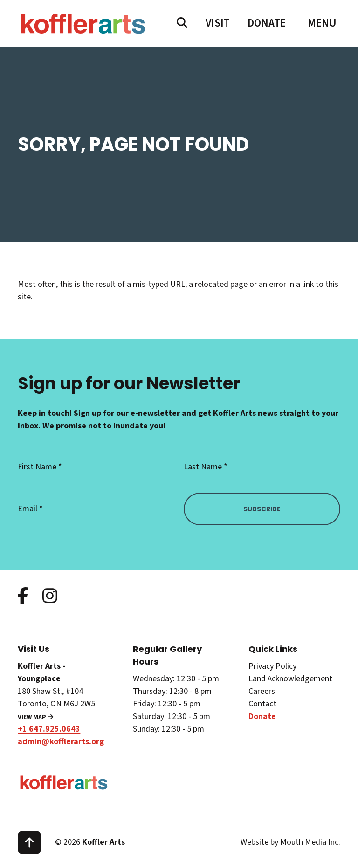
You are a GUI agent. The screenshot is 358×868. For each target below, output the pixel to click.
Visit (218, 23)
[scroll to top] (29, 842)
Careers (262, 691)
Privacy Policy (272, 666)
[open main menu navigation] (322, 24)
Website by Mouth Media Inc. (290, 842)
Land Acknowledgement (290, 679)
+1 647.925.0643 (49, 729)
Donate (267, 23)
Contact (262, 704)
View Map (35, 717)
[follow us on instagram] (50, 597)
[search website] (182, 24)
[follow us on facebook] (23, 597)
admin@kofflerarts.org (61, 742)
